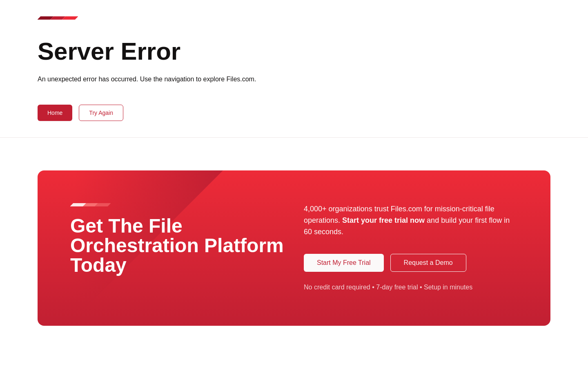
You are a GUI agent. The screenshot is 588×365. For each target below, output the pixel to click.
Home (55, 113)
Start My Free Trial (344, 263)
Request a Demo (428, 263)
